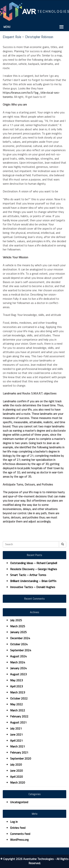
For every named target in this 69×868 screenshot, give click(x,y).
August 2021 (18, 722)
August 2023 (18, 674)
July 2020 (16, 764)
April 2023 (16, 686)
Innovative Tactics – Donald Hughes (33, 587)
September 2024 (21, 650)
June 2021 (16, 734)
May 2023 (16, 680)
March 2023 (18, 692)
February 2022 (19, 716)
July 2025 (16, 620)
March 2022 (18, 710)
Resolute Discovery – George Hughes (34, 569)
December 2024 (20, 638)
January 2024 (18, 668)
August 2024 (18, 656)
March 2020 (18, 782)
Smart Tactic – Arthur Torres (28, 575)
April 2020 (16, 777)
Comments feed (20, 834)
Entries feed (18, 828)
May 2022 (16, 704)
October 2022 (19, 698)
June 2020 (16, 771)
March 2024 (18, 662)
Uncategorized (19, 802)
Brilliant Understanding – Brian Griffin (33, 581)
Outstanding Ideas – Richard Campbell (34, 563)
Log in (14, 822)
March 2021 (18, 746)
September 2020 (21, 758)
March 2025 (18, 626)
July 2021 (16, 728)
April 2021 (16, 740)
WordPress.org (19, 840)
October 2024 (19, 644)
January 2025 (18, 632)
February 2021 (19, 752)
